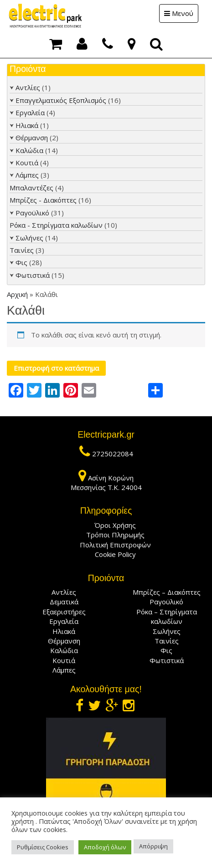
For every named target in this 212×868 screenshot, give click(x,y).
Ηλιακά (27, 125)
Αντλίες (28, 87)
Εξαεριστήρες (64, 612)
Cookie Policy (115, 554)
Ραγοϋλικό (32, 213)
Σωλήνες (29, 238)
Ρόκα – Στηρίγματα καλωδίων (167, 616)
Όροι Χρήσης (115, 525)
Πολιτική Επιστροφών (115, 545)
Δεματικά (64, 602)
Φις (21, 262)
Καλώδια (29, 150)
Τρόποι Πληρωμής (115, 535)
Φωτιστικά (33, 275)
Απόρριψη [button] (153, 846)
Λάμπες (27, 175)
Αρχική (17, 294)
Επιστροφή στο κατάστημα (56, 368)
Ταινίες (22, 250)
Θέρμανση (32, 138)
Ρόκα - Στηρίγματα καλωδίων (56, 225)
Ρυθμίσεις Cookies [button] (43, 847)
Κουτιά (27, 163)
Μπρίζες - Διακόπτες (43, 200)
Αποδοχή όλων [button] (105, 847)
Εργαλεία (30, 112)
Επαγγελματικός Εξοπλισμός (61, 100)
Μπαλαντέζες (31, 188)
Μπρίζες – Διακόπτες (167, 592)
